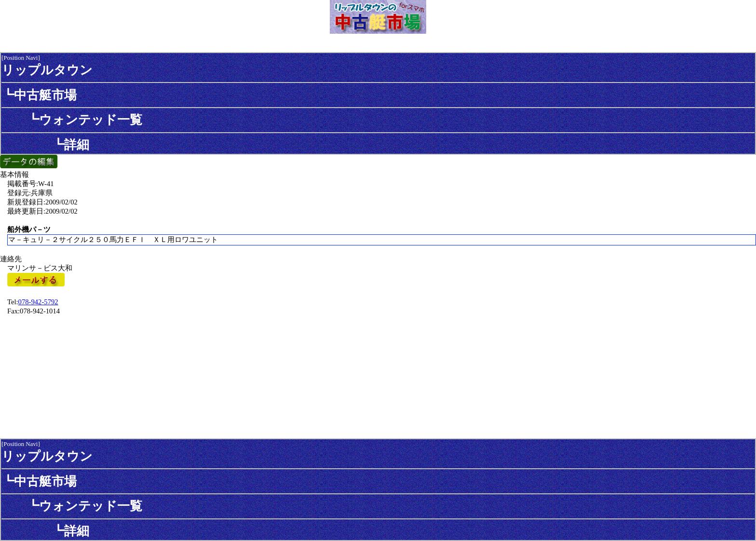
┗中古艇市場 (39, 95)
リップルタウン (47, 70)
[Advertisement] (378, 376)
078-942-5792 (38, 302)
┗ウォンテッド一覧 (72, 120)
